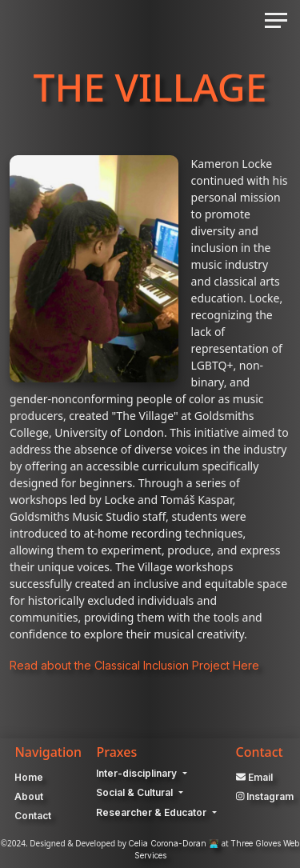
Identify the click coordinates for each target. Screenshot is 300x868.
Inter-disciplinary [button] (138, 773)
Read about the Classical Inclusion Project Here (134, 665)
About (29, 796)
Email (254, 777)
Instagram (265, 796)
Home (29, 777)
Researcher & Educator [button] (152, 812)
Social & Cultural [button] (136, 792)
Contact (33, 816)
